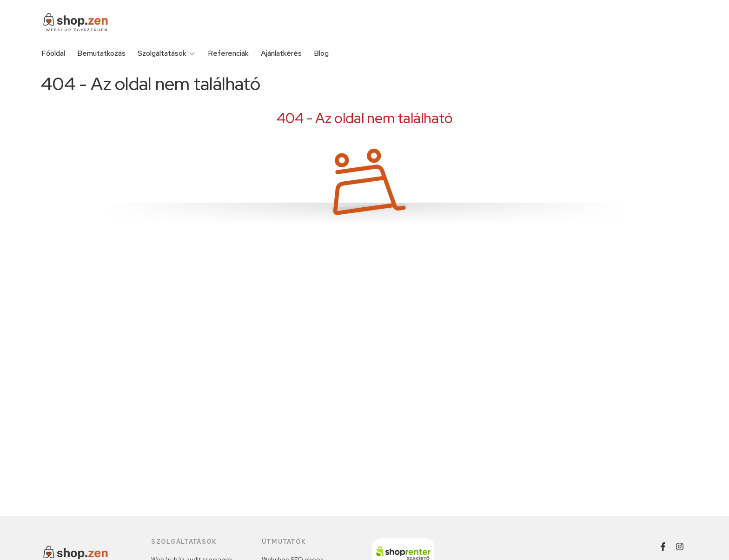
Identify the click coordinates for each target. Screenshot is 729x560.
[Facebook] (663, 547)
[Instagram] (680, 547)
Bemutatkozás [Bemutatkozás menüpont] (101, 53)
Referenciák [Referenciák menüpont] (228, 53)
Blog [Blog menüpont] (321, 53)
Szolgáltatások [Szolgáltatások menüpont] (167, 53)
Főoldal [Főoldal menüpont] (53, 53)
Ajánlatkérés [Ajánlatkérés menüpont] (281, 53)
